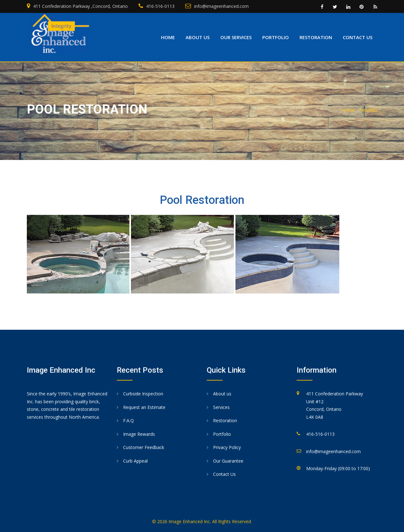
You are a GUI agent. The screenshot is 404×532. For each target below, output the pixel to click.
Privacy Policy (227, 447)
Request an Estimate (144, 407)
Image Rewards (139, 434)
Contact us (358, 37)
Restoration (316, 37)
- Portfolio (367, 110)
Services (221, 407)
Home (168, 37)
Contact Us (224, 474)
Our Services (236, 37)
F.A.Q (128, 420)
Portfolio (276, 37)
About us (198, 37)
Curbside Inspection (143, 394)
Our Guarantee (228, 461)
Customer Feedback (144, 447)
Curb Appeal (135, 461)
